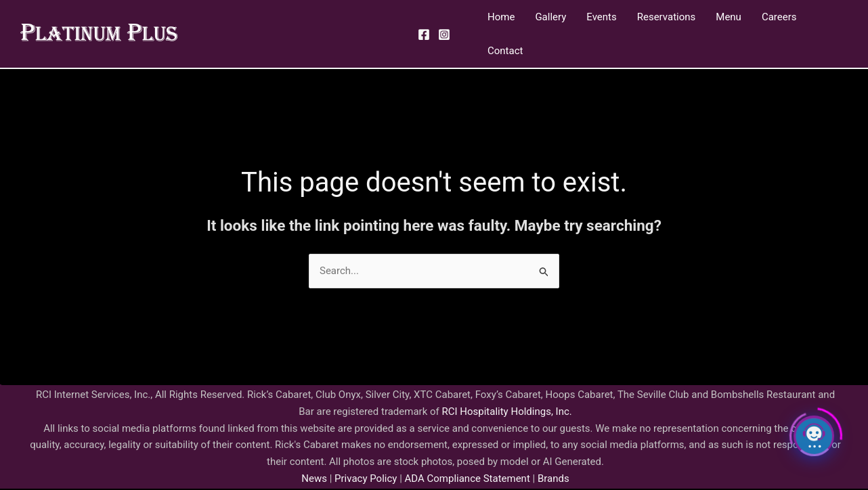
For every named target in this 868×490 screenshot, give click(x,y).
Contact (505, 51)
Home (501, 17)
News (314, 478)
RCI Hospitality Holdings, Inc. (506, 411)
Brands (554, 478)
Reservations (667, 17)
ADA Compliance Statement (468, 478)
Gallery (550, 17)
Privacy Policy (364, 478)
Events (601, 17)
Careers (779, 17)
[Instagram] (444, 35)
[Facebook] (424, 35)
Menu (729, 17)
